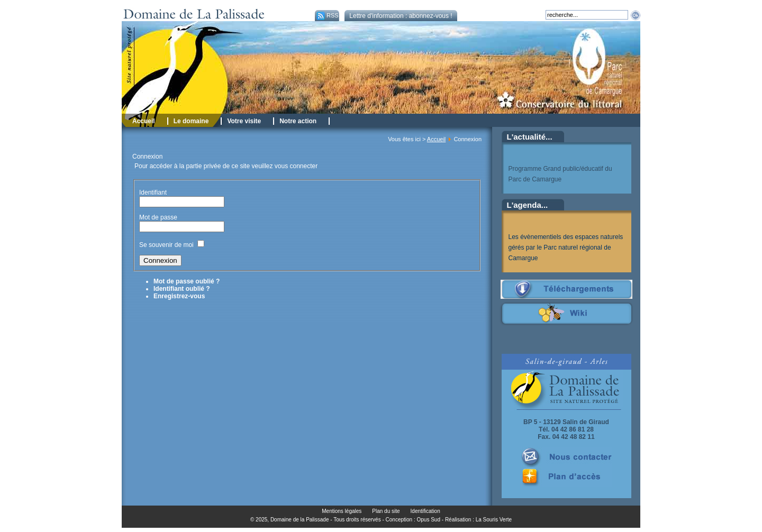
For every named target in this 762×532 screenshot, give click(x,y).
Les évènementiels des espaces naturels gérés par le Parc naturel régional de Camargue (566, 247)
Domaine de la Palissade (300, 520)
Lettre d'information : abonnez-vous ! (401, 16)
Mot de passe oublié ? (187, 281)
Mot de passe (159, 217)
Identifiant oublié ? (182, 289)
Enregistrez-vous (179, 296)
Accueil (436, 139)
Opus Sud (429, 520)
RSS (327, 15)
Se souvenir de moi (166, 245)
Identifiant (153, 192)
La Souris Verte (494, 520)
